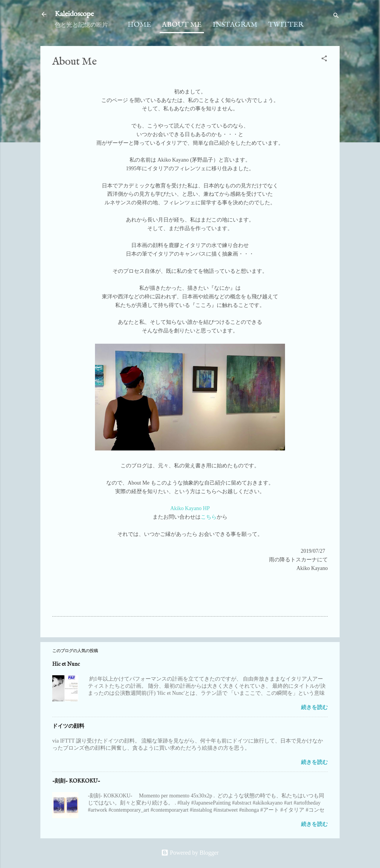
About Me (182, 25)
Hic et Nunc (66, 664)
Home (139, 25)
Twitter (286, 25)
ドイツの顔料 (68, 726)
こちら (209, 517)
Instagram (235, 25)
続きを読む (314, 707)
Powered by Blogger (190, 853)
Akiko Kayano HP (190, 508)
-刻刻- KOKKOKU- (76, 781)
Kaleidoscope (74, 14)
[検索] (336, 16)
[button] (324, 59)
